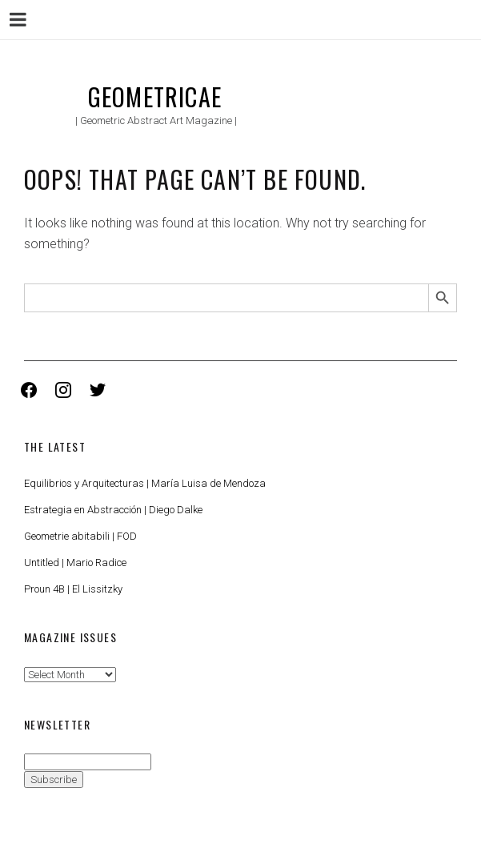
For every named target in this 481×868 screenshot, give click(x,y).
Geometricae (155, 96)
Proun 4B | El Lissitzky (73, 589)
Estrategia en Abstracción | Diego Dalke (113, 510)
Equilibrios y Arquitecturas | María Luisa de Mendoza (145, 483)
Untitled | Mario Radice (75, 563)
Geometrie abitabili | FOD (80, 536)
